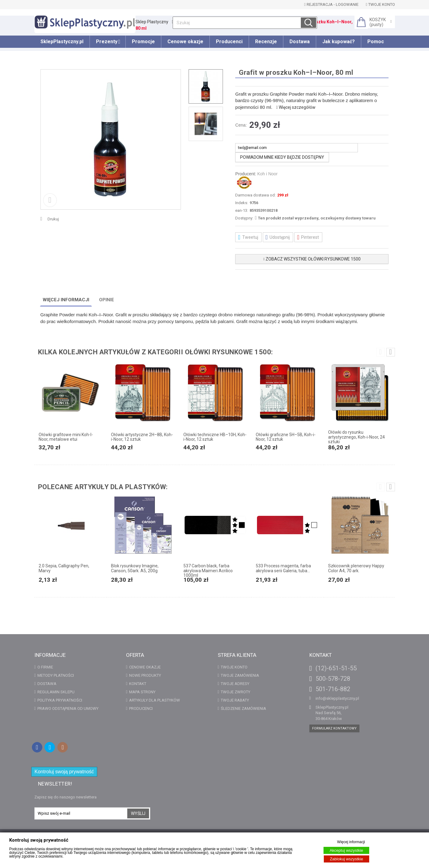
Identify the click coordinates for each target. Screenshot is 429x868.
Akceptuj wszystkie (346, 850)
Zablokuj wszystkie (347, 859)
